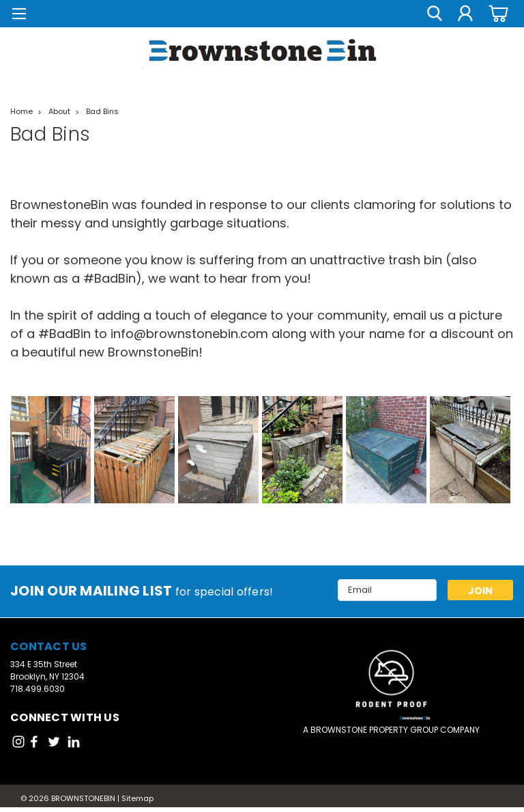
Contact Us (49, 646)
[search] (435, 14)
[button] (392, 681)
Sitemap (137, 798)
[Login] (465, 14)
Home (21, 111)
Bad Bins (102, 111)
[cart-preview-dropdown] (496, 13)
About (59, 111)
